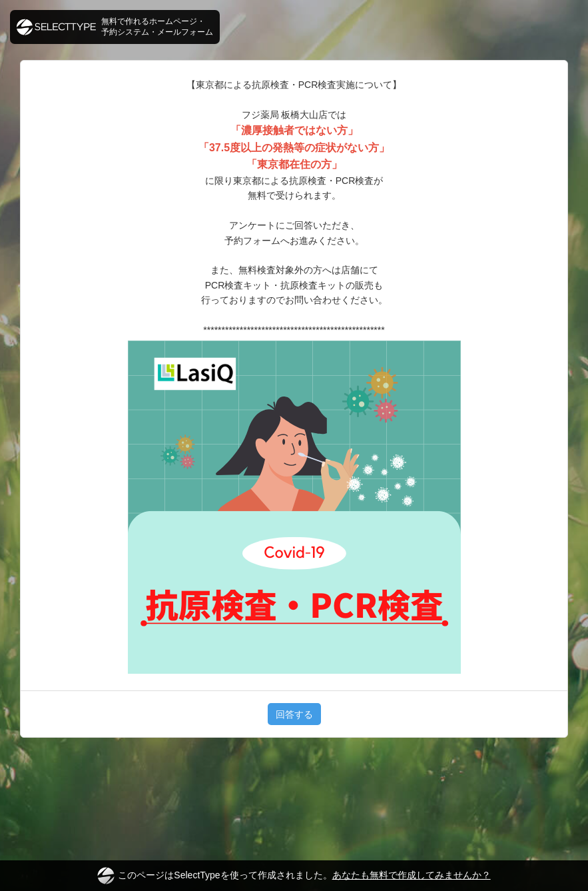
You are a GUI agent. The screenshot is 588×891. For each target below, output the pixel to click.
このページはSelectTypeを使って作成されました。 (294, 876)
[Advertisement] (294, 788)
